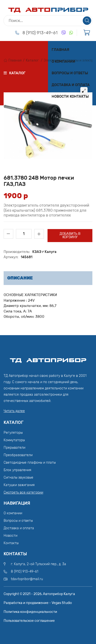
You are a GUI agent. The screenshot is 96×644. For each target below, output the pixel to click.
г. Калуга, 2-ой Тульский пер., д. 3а (38, 564)
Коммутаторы (14, 440)
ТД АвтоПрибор (48, 358)
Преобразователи (18, 455)
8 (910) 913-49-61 (40, 33)
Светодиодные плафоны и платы (30, 463)
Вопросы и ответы (70, 73)
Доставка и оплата (71, 85)
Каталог (32, 60)
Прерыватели (14, 448)
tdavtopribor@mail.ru (27, 579)
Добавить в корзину (70, 235)
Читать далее (14, 411)
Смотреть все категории (23, 492)
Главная (60, 50)
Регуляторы (13, 433)
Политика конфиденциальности (30, 612)
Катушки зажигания (19, 485)
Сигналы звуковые (18, 478)
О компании (63, 61)
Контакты (79, 96)
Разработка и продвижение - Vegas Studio (38, 603)
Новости (60, 96)
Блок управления (17, 470)
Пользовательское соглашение (29, 621)
